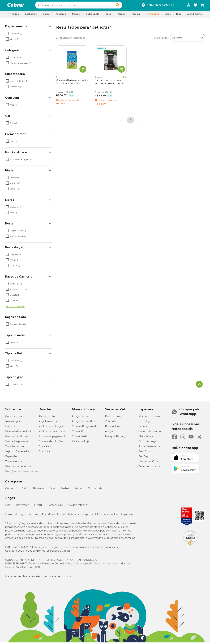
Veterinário (112, 423)
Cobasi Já (77, 433)
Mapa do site (13, 578)
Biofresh (143, 428)
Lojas (168, 16)
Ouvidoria (44, 453)
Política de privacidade (52, 433)
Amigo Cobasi (80, 418)
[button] (124, 6)
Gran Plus (144, 453)
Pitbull (38, 507)
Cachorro (11, 490)
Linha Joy (144, 423)
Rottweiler (22, 507)
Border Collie (55, 507)
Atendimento (194, 16)
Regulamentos (48, 423)
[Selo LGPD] (190, 547)
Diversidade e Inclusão (19, 433)
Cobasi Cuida (80, 438)
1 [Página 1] (131, 122)
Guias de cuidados (149, 468)
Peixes (78, 490)
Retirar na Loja (80, 443)
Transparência (13, 463)
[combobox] (85, 6)
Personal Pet (113, 428)
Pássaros (38, 490)
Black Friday (146, 438)
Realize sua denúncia (18, 468)
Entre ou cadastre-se (160, 6)
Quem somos (14, 418)
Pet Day (143, 458)
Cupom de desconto (151, 433)
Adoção (110, 433)
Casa (52, 490)
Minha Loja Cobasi (149, 463)
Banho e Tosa (113, 418)
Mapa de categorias (35, 578)
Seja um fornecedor (17, 453)
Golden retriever (78, 507)
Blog (179, 16)
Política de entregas (51, 428)
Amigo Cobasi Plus (83, 423)
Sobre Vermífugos (149, 448)
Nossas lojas (12, 423)
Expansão (11, 458)
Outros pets (95, 490)
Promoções (152, 16)
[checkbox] (7, 35)
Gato (25, 490)
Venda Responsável (17, 443)
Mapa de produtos (60, 578)
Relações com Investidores (22, 473)
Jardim (65, 490)
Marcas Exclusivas (149, 418)
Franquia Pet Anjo (116, 438)
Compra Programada (84, 428)
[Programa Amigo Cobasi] (188, 6)
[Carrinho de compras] (202, 6)
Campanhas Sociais (17, 438)
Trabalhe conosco (16, 448)
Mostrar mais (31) (15, 308)
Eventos (10, 428)
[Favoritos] (195, 6)
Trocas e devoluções (51, 443)
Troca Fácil (45, 448)
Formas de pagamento (53, 438)
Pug (8, 507)
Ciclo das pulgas (148, 443)
